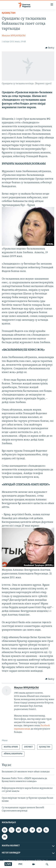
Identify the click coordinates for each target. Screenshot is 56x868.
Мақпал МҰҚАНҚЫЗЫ (14, 36)
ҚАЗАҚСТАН (9, 13)
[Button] (50, 48)
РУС (21, 864)
